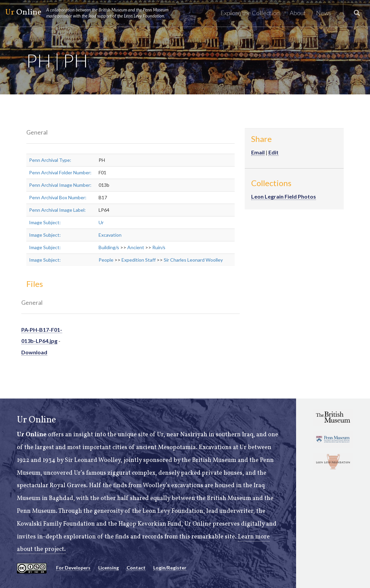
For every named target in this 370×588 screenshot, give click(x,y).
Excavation (110, 235)
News (324, 13)
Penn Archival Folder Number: (60, 172)
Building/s (109, 247)
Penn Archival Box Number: (58, 197)
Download (34, 352)
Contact (136, 568)
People (106, 260)
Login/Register (170, 568)
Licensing (109, 568)
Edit (273, 152)
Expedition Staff (139, 260)
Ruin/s (159, 247)
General (37, 132)
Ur (101, 222)
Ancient (136, 247)
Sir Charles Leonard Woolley (193, 260)
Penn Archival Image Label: (57, 210)
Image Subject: (45, 222)
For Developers (73, 568)
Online (90, 13)
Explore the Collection (250, 13)
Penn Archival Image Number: (60, 185)
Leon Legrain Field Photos (284, 196)
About (298, 13)
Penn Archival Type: (50, 160)
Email (258, 152)
